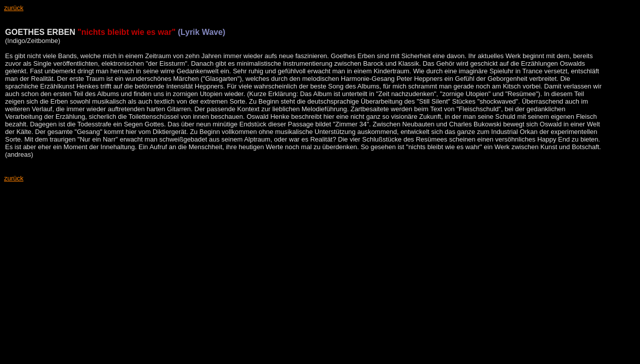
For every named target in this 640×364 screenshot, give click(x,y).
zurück (14, 178)
